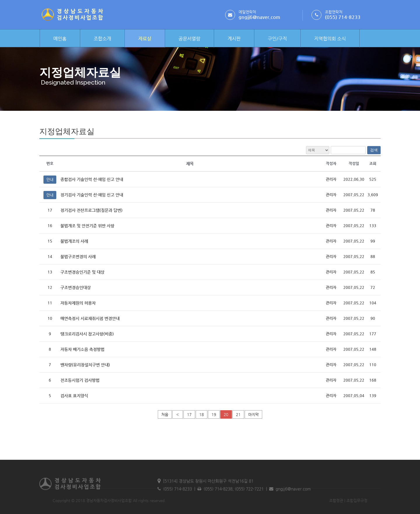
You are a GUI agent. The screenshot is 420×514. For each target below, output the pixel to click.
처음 (165, 414)
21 (238, 414)
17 (189, 414)
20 (226, 414)
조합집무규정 (345, 500)
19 (214, 414)
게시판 (234, 39)
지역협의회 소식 (330, 39)
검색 (374, 150)
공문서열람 (189, 39)
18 (202, 414)
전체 (318, 150)
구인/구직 (277, 39)
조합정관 (325, 500)
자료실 (145, 39)
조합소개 (102, 39)
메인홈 (60, 39)
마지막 (253, 414)
